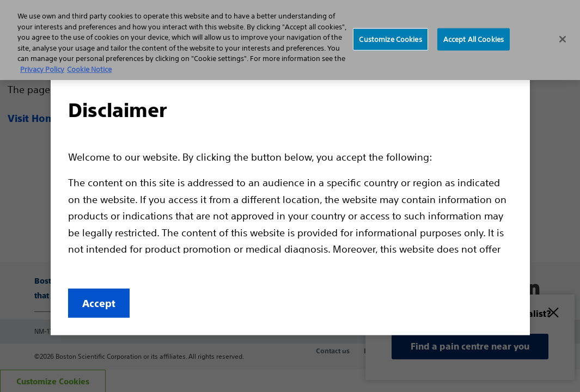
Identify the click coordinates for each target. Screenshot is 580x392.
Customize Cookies (390, 39)
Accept (99, 304)
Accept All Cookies (474, 39)
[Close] (563, 39)
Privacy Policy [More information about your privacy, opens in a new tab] (42, 69)
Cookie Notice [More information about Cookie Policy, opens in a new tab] (89, 69)
